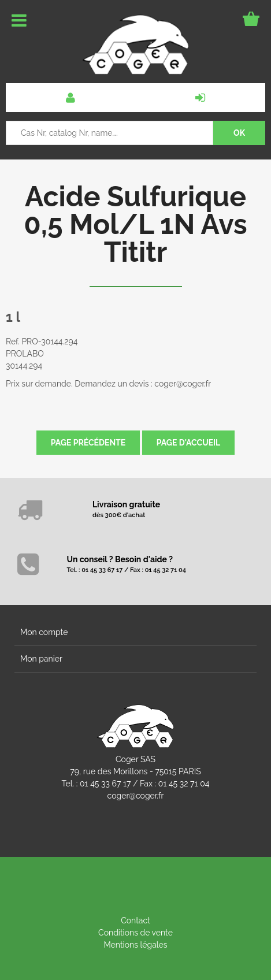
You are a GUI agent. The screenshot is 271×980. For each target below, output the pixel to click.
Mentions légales (135, 945)
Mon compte (44, 632)
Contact (135, 920)
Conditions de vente (135, 933)
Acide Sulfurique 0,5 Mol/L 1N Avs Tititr (135, 224)
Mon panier (41, 659)
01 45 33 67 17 (105, 784)
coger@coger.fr (136, 796)
